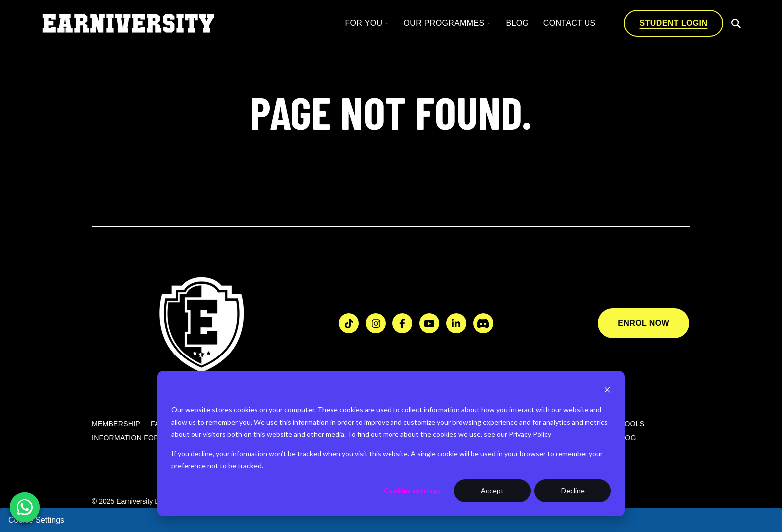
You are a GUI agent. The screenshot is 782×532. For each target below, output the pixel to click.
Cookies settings (412, 490)
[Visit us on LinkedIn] (456, 323)
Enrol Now (644, 323)
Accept (492, 490)
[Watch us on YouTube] (429, 323)
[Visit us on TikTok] (349, 323)
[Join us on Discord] (483, 323)
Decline (573, 490)
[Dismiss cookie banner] (607, 391)
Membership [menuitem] (116, 424)
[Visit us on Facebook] (402, 323)
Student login (674, 23)
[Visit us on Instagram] (376, 323)
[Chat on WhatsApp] (25, 507)
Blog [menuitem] (626, 438)
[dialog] (391, 443)
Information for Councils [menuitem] (145, 438)
